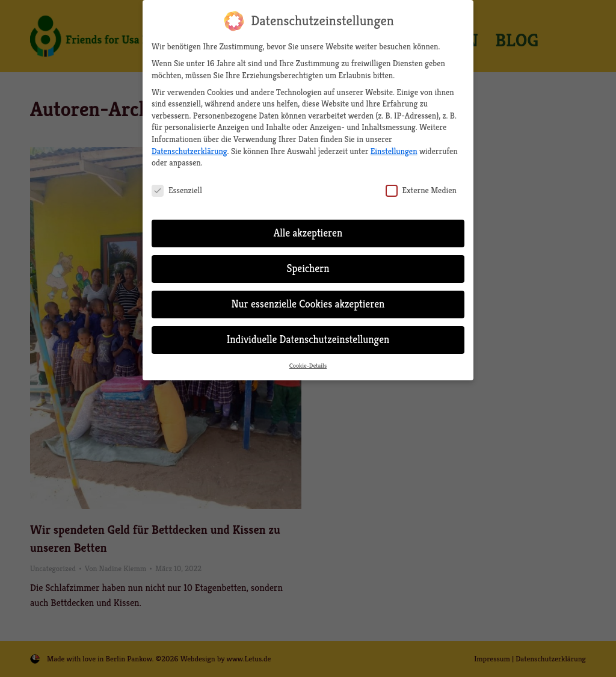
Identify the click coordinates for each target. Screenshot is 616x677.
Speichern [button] (308, 264)
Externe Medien (421, 186)
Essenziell (177, 186)
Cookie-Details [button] (308, 360)
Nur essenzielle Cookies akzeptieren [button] (308, 299)
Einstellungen (394, 146)
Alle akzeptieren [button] (308, 228)
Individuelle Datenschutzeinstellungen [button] (308, 335)
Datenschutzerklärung (189, 146)
